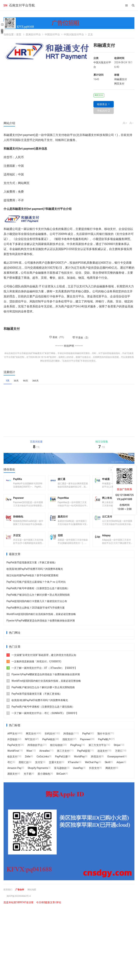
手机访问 (102, 111)
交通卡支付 (55, 769)
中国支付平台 (52, 34)
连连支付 (102, 758)
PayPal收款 (49, 746)
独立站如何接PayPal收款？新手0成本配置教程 (32, 582)
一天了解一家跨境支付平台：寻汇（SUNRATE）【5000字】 (42, 720)
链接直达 (102, 104)
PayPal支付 (14, 752)
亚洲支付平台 (33, 34)
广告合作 (22, 896)
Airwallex (44, 758)
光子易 (27, 781)
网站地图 (35, 896)
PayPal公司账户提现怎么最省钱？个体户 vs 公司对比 (36, 589)
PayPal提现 (83, 758)
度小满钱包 (44, 781)
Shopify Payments (38, 775)
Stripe (117, 752)
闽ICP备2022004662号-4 (20, 903)
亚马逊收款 (60, 775)
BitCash (61, 781)
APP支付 (12, 740)
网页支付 (119, 84)
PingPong (76, 752)
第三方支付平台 (97, 752)
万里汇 (119, 758)
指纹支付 (68, 746)
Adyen (120, 769)
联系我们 (9, 896)
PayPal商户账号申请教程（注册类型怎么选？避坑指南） (38, 595)
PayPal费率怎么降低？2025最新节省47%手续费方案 (36, 614)
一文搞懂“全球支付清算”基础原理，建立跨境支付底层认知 (41, 662)
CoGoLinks (43, 763)
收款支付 (12, 763)
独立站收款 (56, 752)
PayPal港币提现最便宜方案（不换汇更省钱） (32, 569)
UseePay (78, 775)
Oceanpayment (116, 763)
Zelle (28, 763)
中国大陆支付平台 (74, 34)
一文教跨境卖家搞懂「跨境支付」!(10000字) (34, 668)
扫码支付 (50, 740)
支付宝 (39, 769)
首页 (19, 34)
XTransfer (73, 769)
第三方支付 (63, 758)
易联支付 (12, 781)
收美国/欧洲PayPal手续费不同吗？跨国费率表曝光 (35, 576)
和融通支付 (121, 79)
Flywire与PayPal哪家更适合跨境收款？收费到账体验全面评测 (41, 627)
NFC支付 (30, 746)
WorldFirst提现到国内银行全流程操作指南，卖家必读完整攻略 (41, 621)
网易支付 (111, 775)
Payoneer (85, 746)
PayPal (86, 740)
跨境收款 (68, 740)
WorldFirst (13, 758)
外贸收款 (12, 746)
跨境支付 (96, 763)
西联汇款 (24, 769)
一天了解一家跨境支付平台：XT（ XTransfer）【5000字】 (42, 675)
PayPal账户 (104, 746)
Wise (29, 758)
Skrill (107, 769)
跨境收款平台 (35, 752)
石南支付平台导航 (22, 5)
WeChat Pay (92, 769)
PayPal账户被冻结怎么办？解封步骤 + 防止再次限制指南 (38, 602)
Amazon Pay (14, 775)
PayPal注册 (61, 763)
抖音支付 (94, 775)
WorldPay (79, 763)
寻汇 (10, 769)
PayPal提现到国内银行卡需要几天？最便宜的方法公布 (37, 608)
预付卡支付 (104, 740)
